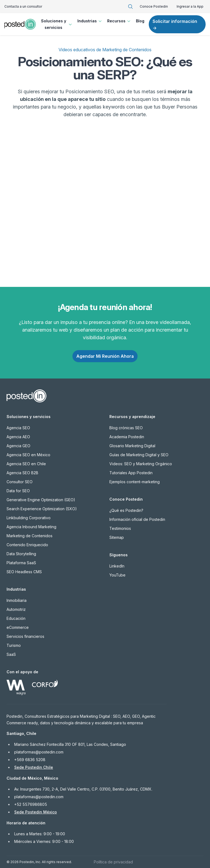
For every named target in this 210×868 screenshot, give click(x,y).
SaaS (11, 654)
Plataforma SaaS (21, 563)
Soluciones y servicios (57, 24)
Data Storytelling (21, 554)
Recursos (119, 21)
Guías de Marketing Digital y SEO (139, 455)
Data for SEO (18, 491)
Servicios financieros (25, 636)
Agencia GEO (18, 446)
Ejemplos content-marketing (135, 482)
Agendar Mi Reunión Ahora (105, 356)
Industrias (90, 21)
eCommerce (18, 627)
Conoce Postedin (154, 6)
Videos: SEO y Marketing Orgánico (141, 464)
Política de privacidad (113, 862)
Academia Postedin (127, 437)
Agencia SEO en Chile (26, 464)
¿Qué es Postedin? (126, 510)
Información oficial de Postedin (137, 519)
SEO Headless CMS (24, 572)
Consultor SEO (20, 482)
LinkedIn (117, 566)
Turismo (14, 645)
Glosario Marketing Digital (132, 446)
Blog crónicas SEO (126, 428)
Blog (140, 21)
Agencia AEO (18, 437)
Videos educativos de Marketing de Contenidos (105, 50)
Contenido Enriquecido (27, 545)
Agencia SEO (18, 428)
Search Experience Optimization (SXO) (42, 509)
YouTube (117, 575)
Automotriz (16, 609)
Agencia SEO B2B (22, 473)
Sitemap (117, 537)
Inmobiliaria (17, 600)
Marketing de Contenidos (30, 536)
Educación (16, 618)
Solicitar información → (175, 25)
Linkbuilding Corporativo (29, 518)
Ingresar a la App (190, 6)
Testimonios (120, 528)
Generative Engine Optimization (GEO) (41, 500)
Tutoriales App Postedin (131, 473)
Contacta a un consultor (23, 6)
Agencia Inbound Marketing (31, 527)
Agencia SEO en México (28, 455)
